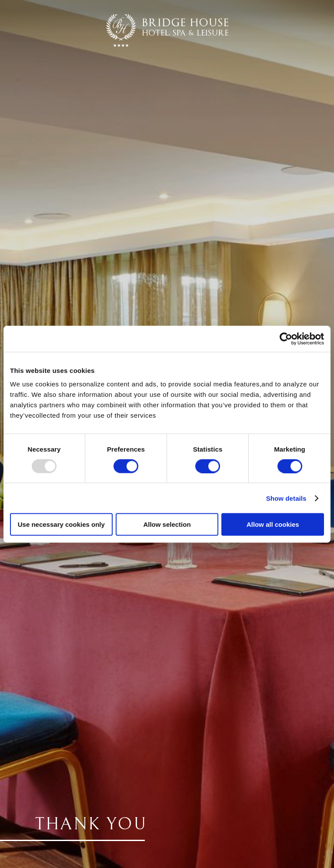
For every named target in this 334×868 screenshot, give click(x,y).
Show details (286, 498)
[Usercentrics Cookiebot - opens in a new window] (286, 339)
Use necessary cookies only (61, 524)
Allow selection (167, 524)
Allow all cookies (273, 524)
